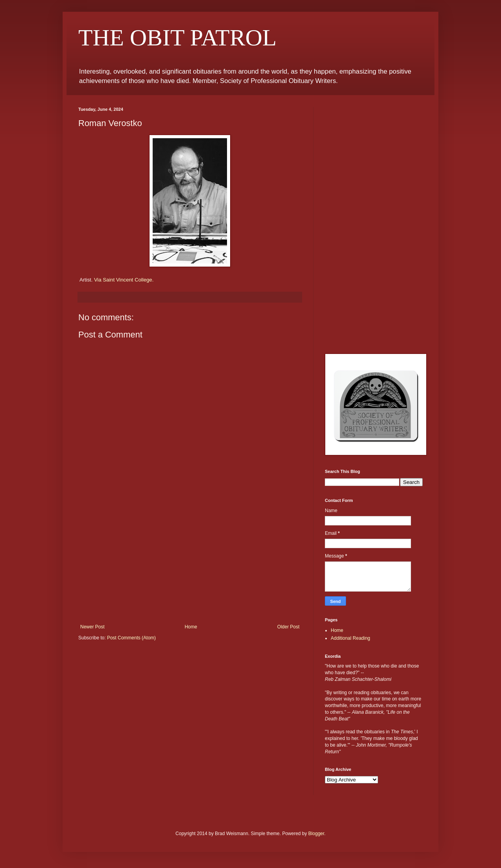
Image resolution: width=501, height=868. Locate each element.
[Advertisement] (190, 565)
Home (191, 627)
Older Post (288, 627)
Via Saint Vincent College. (124, 280)
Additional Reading (351, 638)
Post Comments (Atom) (131, 638)
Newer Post (92, 627)
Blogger (316, 834)
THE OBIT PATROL (178, 38)
